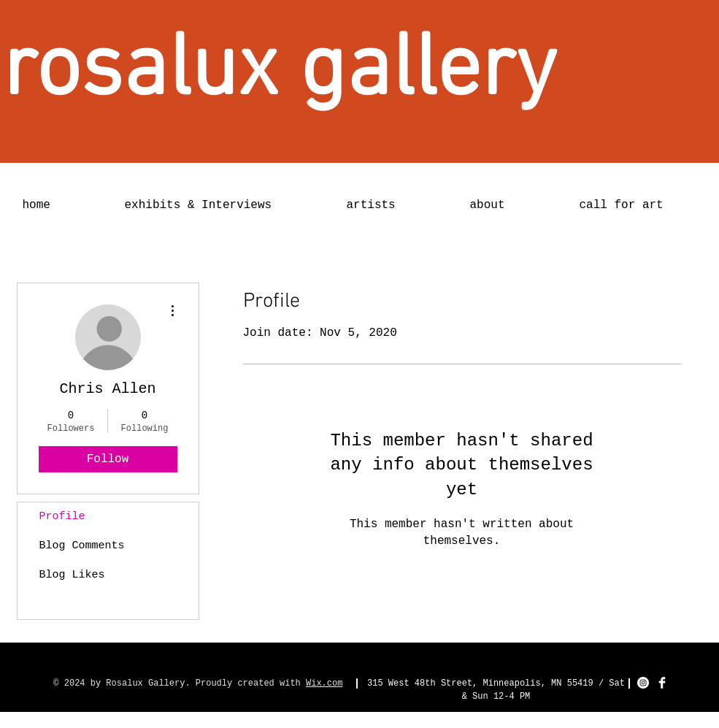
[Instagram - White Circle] (643, 683)
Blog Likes (72, 575)
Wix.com (324, 683)
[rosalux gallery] (279, 72)
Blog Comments (82, 546)
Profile (62, 517)
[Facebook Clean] (662, 683)
